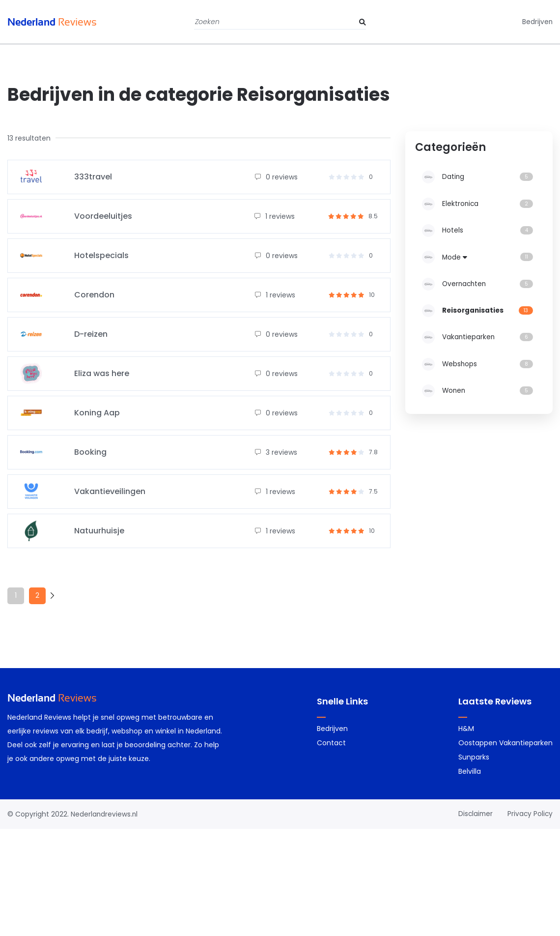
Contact (331, 743)
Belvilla (470, 771)
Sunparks (474, 757)
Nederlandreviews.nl (105, 814)
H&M (466, 729)
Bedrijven (537, 22)
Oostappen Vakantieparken (505, 743)
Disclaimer (474, 814)
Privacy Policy (530, 814)
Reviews (55, 22)
